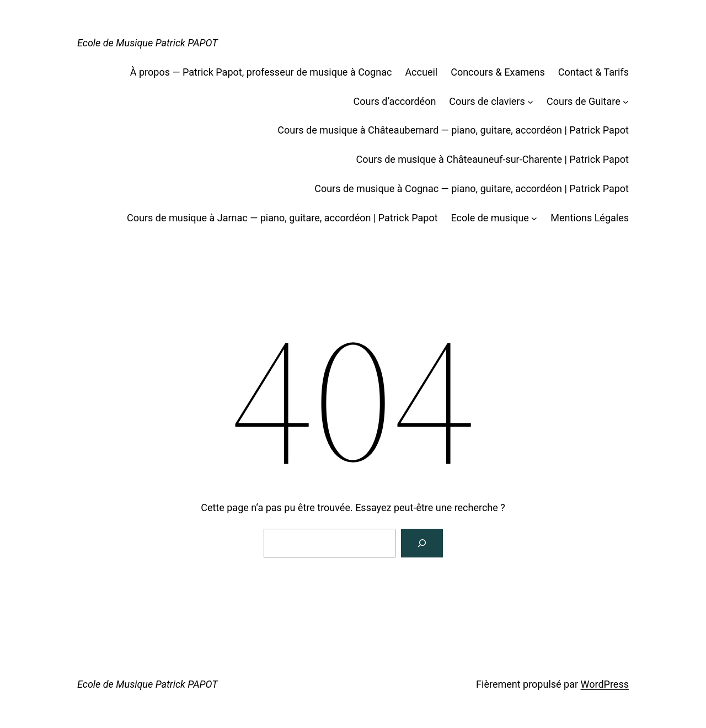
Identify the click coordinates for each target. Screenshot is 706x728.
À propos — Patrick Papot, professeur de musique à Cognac (261, 72)
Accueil (421, 72)
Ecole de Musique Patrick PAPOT (148, 43)
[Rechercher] (422, 543)
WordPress (605, 684)
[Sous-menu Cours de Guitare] (626, 102)
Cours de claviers (487, 101)
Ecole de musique (490, 218)
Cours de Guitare (584, 101)
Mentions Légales (590, 218)
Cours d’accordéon (395, 101)
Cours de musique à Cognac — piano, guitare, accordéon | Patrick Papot (472, 188)
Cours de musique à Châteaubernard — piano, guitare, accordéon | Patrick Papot (453, 130)
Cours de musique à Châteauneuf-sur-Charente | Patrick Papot (492, 159)
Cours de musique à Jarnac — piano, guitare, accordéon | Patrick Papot (282, 218)
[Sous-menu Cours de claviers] (530, 102)
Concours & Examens (498, 72)
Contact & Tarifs (593, 72)
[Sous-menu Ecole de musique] (534, 218)
